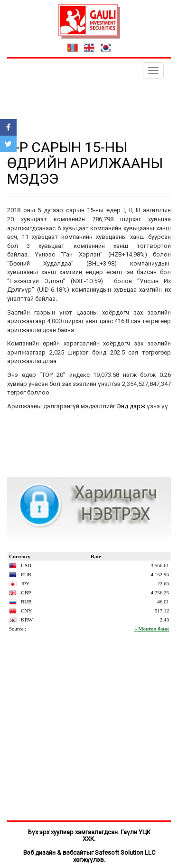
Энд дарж (131, 406)
